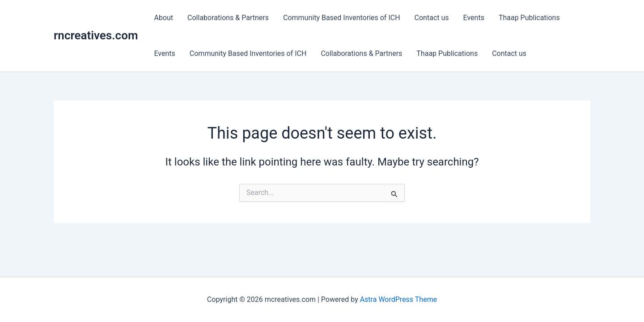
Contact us (432, 18)
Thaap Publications (529, 18)
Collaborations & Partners (228, 18)
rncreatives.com (96, 35)
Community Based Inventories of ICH (342, 18)
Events (474, 18)
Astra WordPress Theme (398, 299)
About (163, 18)
